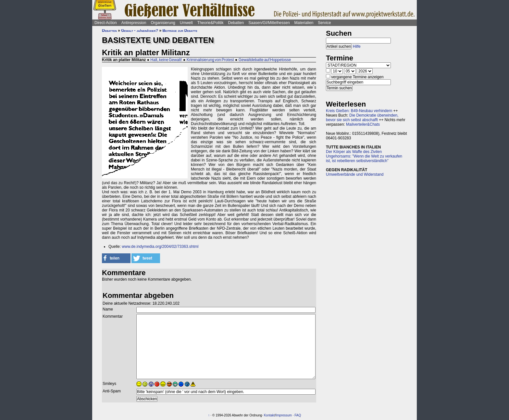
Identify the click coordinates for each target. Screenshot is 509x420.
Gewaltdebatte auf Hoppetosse (265, 60)
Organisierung (163, 23)
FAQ (298, 415)
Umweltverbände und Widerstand (355, 174)
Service (324, 23)
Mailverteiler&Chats (363, 124)
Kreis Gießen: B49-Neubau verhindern (359, 111)
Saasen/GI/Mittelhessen (269, 23)
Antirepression (134, 23)
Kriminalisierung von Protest (210, 60)
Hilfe (357, 46)
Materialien (304, 23)
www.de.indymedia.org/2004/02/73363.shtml (160, 247)
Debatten (236, 23)
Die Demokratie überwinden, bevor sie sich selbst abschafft (362, 118)
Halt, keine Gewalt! (166, 60)
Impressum (284, 415)
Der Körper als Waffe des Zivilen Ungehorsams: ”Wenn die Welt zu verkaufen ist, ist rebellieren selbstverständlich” (364, 156)
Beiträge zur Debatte (180, 31)
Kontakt (269, 415)
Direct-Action (106, 23)
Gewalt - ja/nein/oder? (140, 31)
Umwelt (186, 23)
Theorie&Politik (211, 23)
